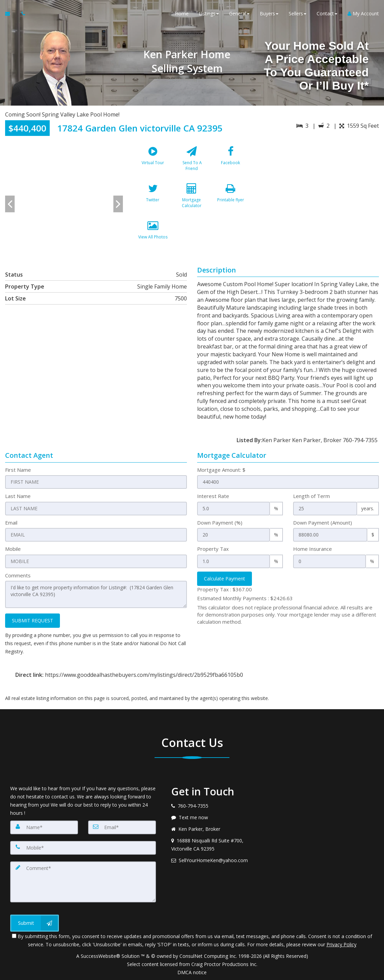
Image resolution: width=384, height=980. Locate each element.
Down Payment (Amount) (323, 523)
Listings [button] (209, 13)
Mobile (13, 549)
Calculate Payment (225, 579)
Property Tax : (225, 589)
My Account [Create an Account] (363, 13)
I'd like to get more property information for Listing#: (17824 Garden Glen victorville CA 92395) (96, 594)
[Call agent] (21, 14)
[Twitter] (153, 199)
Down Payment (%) (220, 523)
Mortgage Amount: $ (221, 470)
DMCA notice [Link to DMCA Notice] (192, 972)
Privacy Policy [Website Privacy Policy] (341, 944)
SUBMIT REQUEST (33, 620)
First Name (18, 470)
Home (182, 13)
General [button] (239, 13)
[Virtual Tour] (153, 161)
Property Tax (213, 549)
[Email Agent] (11, 14)
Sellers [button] (298, 13)
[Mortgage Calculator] (191, 199)
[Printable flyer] (231, 199)
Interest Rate (213, 496)
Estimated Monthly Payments (245, 598)
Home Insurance (313, 549)
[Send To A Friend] (191, 161)
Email (11, 523)
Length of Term (311, 496)
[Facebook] (231, 161)
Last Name (18, 496)
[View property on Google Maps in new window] (319, 194)
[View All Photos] (153, 236)
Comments (18, 575)
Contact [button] (327, 13)
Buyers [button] (269, 13)
